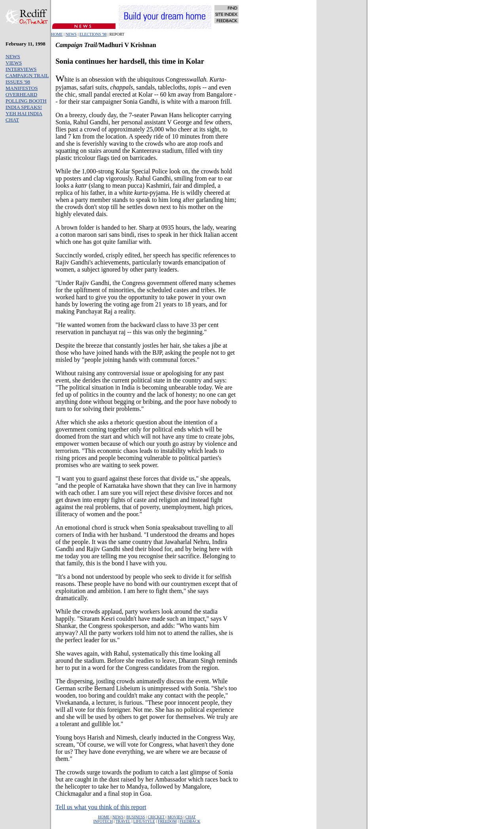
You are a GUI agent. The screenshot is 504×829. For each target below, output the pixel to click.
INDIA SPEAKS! (24, 107)
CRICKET (156, 817)
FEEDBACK (190, 821)
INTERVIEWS (21, 69)
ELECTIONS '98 (93, 34)
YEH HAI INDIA (24, 113)
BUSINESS (135, 817)
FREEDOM (167, 821)
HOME (57, 34)
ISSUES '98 (18, 82)
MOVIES (175, 817)
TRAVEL (123, 821)
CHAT (12, 120)
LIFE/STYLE (144, 821)
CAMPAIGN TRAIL (27, 75)
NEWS (71, 34)
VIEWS (14, 63)
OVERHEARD (21, 94)
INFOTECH (103, 821)
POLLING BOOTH (26, 101)
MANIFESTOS (22, 88)
